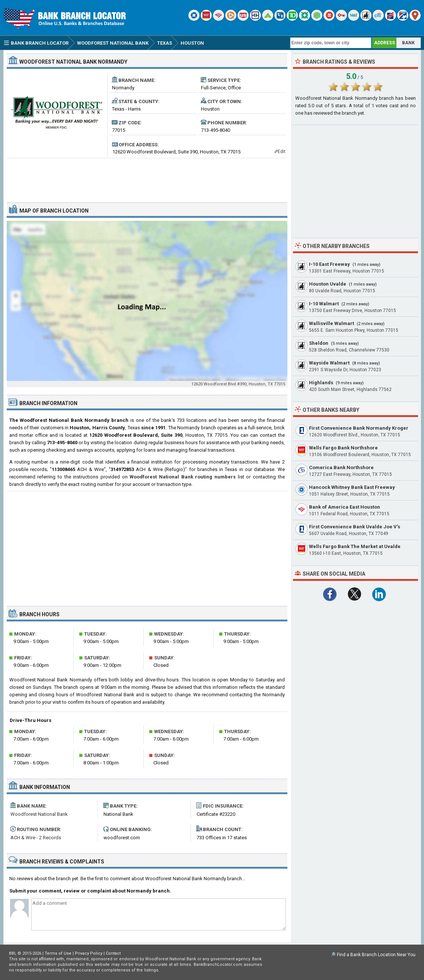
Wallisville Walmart (331, 323)
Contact (113, 953)
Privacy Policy (89, 953)
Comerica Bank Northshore (341, 467)
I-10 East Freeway (329, 264)
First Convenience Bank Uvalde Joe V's (355, 527)
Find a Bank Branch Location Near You (376, 955)
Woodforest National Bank (39, 814)
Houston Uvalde (328, 284)
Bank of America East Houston (345, 507)
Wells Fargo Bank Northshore (343, 448)
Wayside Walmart (329, 363)
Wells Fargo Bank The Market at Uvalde (355, 546)
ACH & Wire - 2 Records (36, 838)
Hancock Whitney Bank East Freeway (352, 487)
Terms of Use (58, 953)
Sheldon (319, 343)
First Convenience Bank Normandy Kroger (359, 428)
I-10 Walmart (324, 304)
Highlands (321, 383)
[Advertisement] (147, 177)
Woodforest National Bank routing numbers (183, 477)
